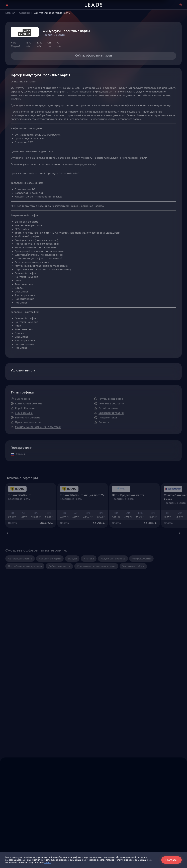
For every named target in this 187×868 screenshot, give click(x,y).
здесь (48, 863)
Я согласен (171, 860)
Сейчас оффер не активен (94, 56)
